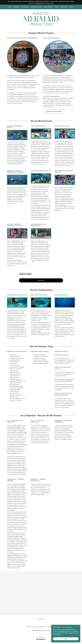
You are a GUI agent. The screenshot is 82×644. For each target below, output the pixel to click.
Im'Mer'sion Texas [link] (36, 7)
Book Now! (41, 280)
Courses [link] (16, 7)
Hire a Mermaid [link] (48, 7)
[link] (41, 19)
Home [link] (9, 7)
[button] (72, 7)
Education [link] (64, 7)
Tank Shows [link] (25, 7)
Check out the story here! (52, 112)
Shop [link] (57, 7)
